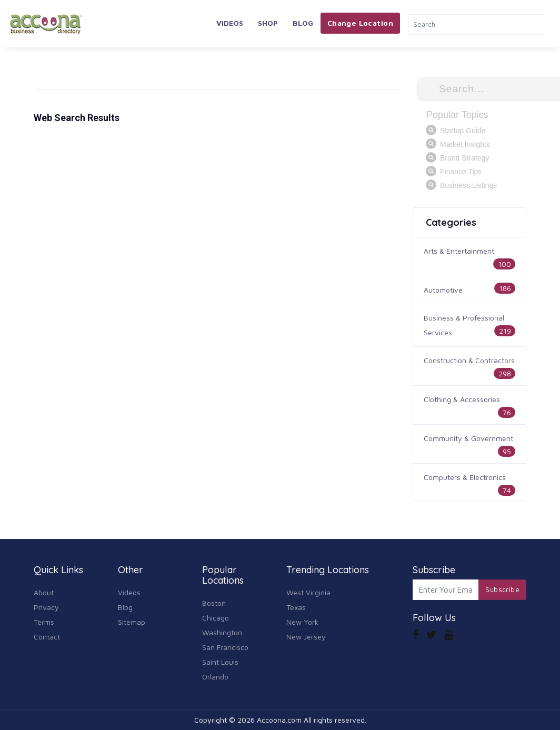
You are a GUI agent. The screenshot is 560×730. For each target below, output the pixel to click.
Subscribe (502, 589)
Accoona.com (279, 720)
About (44, 592)
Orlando (215, 677)
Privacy (46, 607)
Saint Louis (220, 662)
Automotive (443, 290)
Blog (303, 23)
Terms (44, 622)
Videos (230, 23)
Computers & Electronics (465, 477)
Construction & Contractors (469, 360)
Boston (214, 603)
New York (302, 622)
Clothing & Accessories (462, 399)
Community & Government (468, 438)
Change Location (360, 23)
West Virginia (308, 592)
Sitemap (132, 622)
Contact (47, 637)
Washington (222, 632)
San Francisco (225, 647)
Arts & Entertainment (459, 251)
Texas (296, 607)
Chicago (216, 618)
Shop (268, 23)
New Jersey (306, 637)
